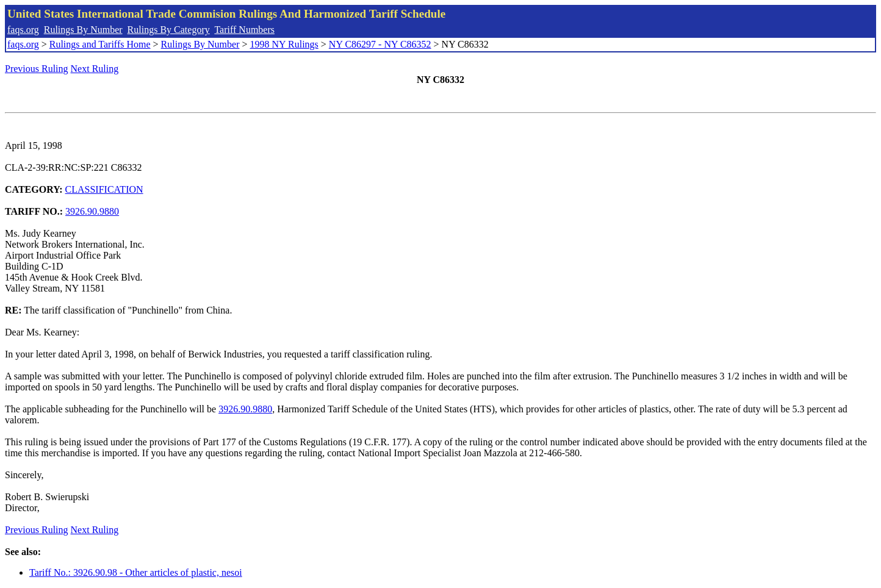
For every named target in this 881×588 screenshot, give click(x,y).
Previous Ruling (37, 69)
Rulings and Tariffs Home (100, 44)
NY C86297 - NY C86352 (380, 44)
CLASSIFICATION (104, 189)
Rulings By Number (83, 30)
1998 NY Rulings (284, 44)
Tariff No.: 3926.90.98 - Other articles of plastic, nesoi (136, 572)
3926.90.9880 (92, 211)
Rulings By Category (169, 30)
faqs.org (23, 30)
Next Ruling (95, 69)
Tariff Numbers (244, 30)
